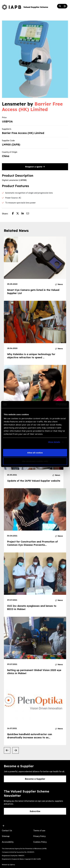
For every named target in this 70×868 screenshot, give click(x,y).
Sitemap (6, 836)
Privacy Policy (39, 836)
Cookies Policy (40, 842)
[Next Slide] (16, 750)
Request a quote (35, 167)
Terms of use (39, 831)
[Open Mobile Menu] (65, 6)
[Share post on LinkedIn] (24, 214)
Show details (54, 442)
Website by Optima (8, 865)
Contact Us (7, 831)
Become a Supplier (35, 779)
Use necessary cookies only (35, 461)
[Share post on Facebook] (14, 214)
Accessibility (8, 842)
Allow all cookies (35, 453)
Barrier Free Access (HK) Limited (32, 107)
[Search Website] (60, 6)
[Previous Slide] (7, 750)
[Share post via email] (29, 214)
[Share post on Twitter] (19, 214)
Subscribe (35, 811)
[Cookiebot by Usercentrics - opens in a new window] (56, 405)
